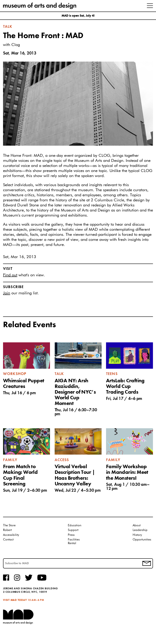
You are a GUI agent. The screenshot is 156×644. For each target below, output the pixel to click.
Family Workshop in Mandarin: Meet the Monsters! (127, 472)
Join (7, 293)
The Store (9, 525)
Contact (8, 540)
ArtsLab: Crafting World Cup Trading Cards (125, 387)
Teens (112, 374)
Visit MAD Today (15, 600)
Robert (7, 530)
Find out (10, 275)
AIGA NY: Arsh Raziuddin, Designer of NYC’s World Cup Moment (75, 392)
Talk (8, 27)
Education (75, 525)
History (137, 535)
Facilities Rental (74, 541)
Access (62, 460)
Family (10, 460)
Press (71, 535)
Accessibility (11, 535)
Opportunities (142, 540)
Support (73, 530)
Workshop (15, 374)
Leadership (140, 530)
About (137, 525)
